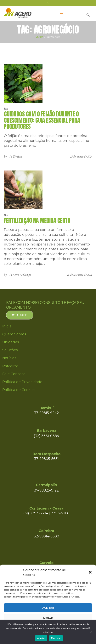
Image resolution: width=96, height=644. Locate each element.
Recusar (56, 638)
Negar (48, 618)
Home (40, 37)
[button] (90, 572)
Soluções (10, 350)
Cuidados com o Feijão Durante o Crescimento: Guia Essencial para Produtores (42, 120)
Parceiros (10, 366)
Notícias (9, 358)
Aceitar (48, 608)
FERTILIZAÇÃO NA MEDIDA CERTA (37, 220)
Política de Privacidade (22, 382)
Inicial (7, 326)
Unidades (11, 342)
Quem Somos (14, 334)
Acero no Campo (22, 275)
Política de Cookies (19, 390)
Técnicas (17, 157)
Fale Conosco (14, 374)
